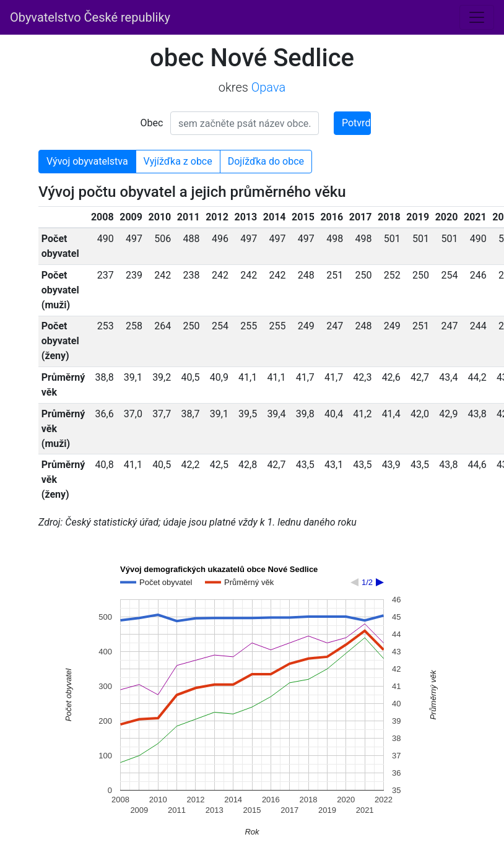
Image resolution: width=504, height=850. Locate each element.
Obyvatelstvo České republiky (90, 17)
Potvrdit (356, 123)
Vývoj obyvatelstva (87, 161)
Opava (268, 87)
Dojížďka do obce (266, 161)
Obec (152, 123)
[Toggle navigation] (477, 17)
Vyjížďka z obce (178, 161)
